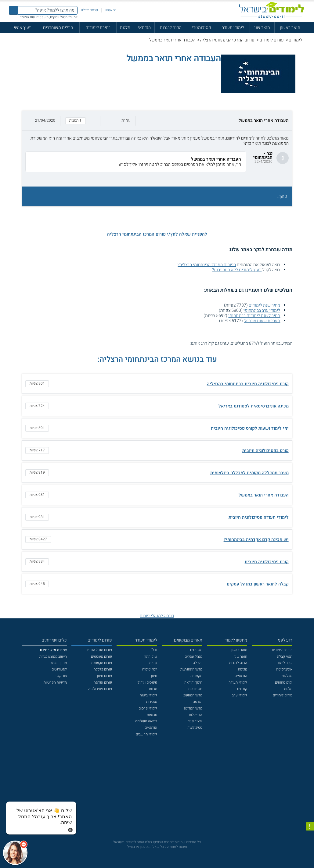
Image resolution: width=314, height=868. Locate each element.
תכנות (153, 689)
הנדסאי (144, 28)
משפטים (196, 650)
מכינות (243, 669)
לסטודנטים (59, 669)
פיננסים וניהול (147, 683)
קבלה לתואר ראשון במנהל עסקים (258, 584)
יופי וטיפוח (150, 669)
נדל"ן (154, 650)
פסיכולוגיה (195, 728)
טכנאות (152, 715)
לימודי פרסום (148, 708)
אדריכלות (196, 715)
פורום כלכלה (103, 669)
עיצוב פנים (195, 721)
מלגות (125, 28)
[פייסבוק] (153, 787)
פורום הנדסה (103, 683)
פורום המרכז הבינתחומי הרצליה (227, 40)
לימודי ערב (240, 695)
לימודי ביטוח (148, 695)
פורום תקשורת (102, 663)
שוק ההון (151, 657)
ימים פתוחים (284, 683)
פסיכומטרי (202, 28)
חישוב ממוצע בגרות (53, 657)
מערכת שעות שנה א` (262, 321)
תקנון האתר (59, 663)
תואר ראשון (290, 28)
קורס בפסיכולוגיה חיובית (265, 451)
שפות (153, 663)
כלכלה (198, 663)
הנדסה (198, 702)
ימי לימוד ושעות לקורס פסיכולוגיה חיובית (250, 428)
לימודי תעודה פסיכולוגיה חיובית (259, 517)
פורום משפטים (101, 657)
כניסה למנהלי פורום (157, 616)
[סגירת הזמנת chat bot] (70, 830)
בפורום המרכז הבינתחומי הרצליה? (207, 265)
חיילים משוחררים (58, 28)
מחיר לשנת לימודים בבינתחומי (254, 316)
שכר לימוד (285, 663)
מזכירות (152, 702)
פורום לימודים (272, 40)
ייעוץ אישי (23, 28)
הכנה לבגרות (171, 28)
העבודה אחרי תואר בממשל (264, 495)
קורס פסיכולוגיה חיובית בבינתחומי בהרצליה (248, 384)
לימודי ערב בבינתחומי (262, 310)
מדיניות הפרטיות (55, 683)
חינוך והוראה (193, 683)
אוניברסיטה (284, 669)
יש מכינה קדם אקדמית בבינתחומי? (256, 540)
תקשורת (196, 676)
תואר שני (262, 28)
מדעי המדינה (193, 708)
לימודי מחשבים (146, 734)
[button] (157, 121)
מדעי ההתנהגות (191, 669)
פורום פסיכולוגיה (100, 689)
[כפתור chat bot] (15, 853)
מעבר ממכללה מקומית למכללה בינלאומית (249, 473)
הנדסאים (241, 676)
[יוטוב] (164, 787)
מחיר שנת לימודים (264, 305)
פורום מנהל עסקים (99, 650)
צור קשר (61, 676)
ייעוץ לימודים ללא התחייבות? (237, 270)
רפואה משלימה (146, 721)
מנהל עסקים (193, 657)
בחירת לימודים (98, 28)
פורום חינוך (104, 676)
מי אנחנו (110, 10)
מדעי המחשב (193, 695)
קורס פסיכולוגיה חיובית (267, 562)
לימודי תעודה (233, 28)
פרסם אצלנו (89, 10)
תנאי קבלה (285, 657)
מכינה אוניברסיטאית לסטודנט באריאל (254, 406)
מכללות (287, 676)
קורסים (242, 689)
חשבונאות (195, 689)
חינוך (154, 676)
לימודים (295, 40)
